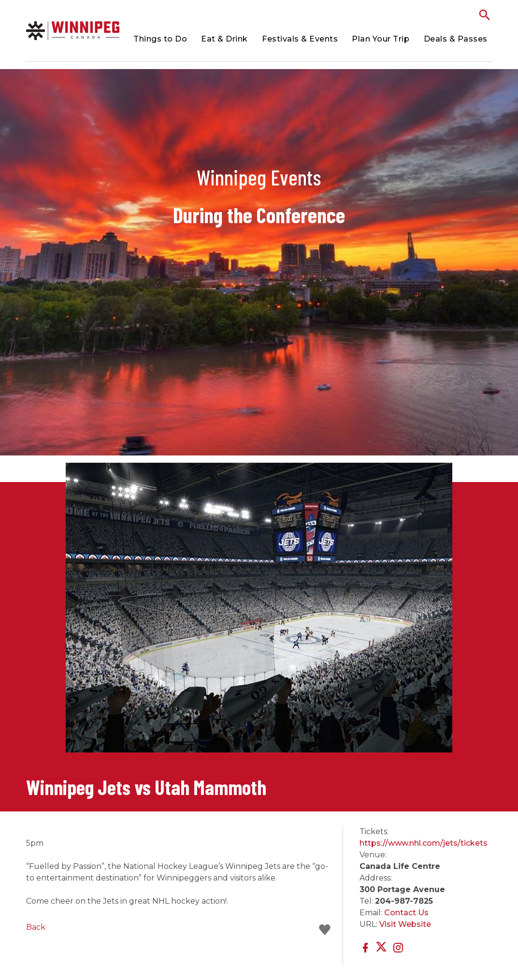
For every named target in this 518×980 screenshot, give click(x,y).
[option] (259, 612)
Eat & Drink (224, 39)
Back (36, 927)
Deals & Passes (456, 39)
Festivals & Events (300, 39)
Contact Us (406, 913)
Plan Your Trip (381, 39)
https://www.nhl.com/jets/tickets (424, 843)
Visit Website (405, 924)
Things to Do (160, 39)
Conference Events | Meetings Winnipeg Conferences (73, 31)
